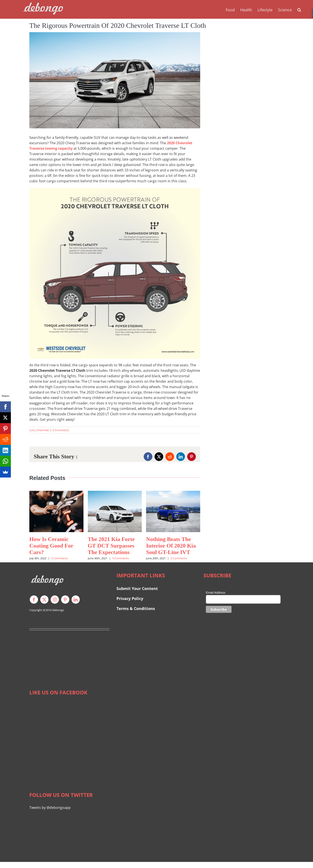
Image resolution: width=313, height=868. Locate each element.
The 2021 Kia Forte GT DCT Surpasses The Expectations (111, 546)
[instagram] (55, 600)
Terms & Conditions (136, 608)
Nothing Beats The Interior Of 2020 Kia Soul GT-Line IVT (171, 546)
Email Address (216, 593)
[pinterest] (65, 600)
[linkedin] (76, 600)
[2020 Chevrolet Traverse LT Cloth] (115, 80)
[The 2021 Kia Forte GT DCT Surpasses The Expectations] (115, 493)
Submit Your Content (138, 588)
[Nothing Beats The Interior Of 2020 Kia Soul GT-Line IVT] (173, 493)
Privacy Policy (130, 598)
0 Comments (61, 430)
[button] (299, 9)
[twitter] (44, 600)
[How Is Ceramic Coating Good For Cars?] (56, 493)
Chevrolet (43, 430)
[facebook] (34, 600)
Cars (32, 430)
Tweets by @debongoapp (50, 808)
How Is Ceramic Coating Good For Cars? (51, 546)
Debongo (58, 610)
